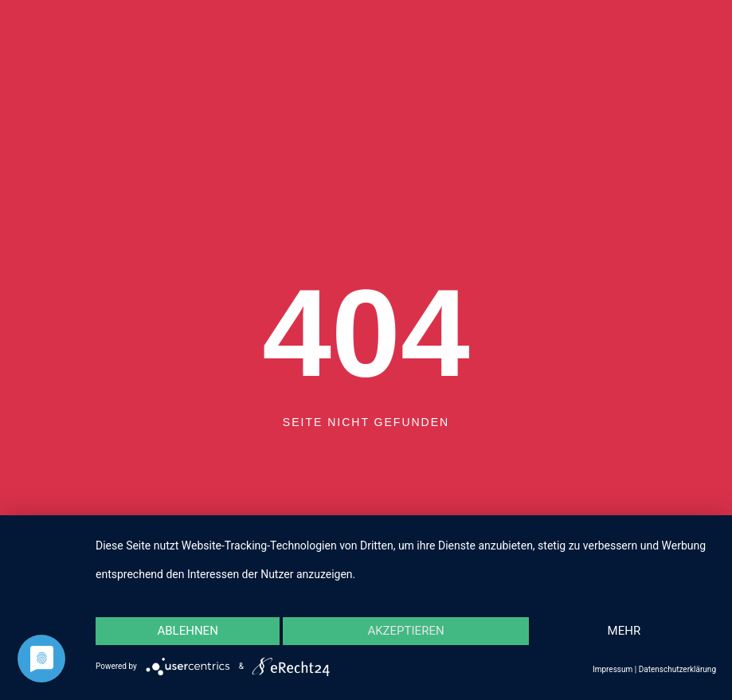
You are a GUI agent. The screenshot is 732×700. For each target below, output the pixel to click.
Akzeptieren (405, 631)
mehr (624, 631)
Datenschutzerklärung (677, 669)
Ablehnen (187, 631)
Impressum (613, 669)
